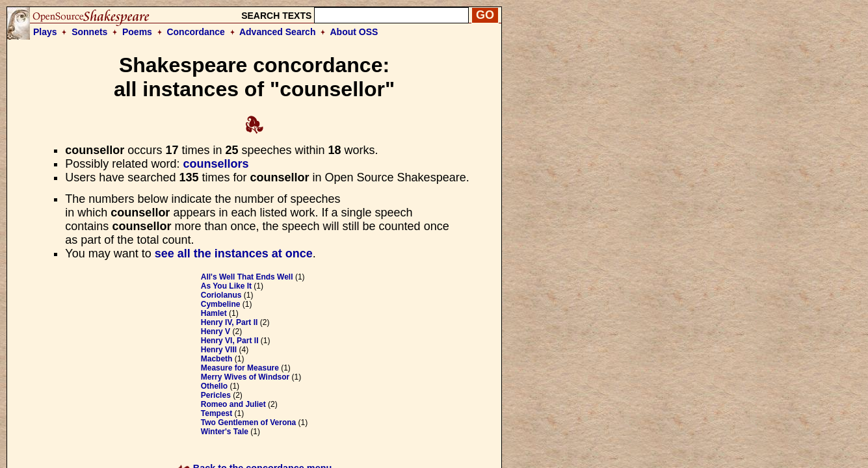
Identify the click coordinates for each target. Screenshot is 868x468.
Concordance (195, 32)
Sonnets (89, 32)
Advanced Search (278, 32)
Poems (137, 32)
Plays (45, 32)
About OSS (354, 32)
